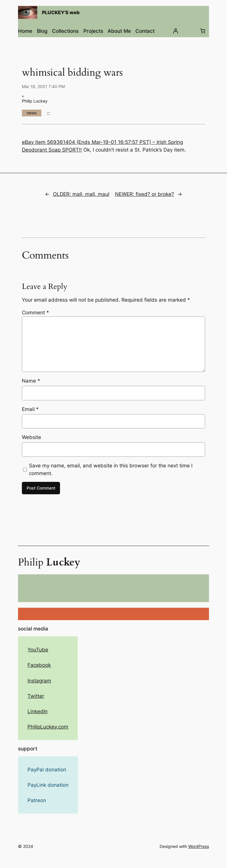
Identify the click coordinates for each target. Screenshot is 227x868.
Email (30, 409)
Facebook (39, 665)
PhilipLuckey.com (48, 727)
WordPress (199, 846)
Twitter (36, 696)
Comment (35, 313)
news (32, 113)
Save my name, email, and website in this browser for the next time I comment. (111, 469)
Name (31, 381)
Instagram (39, 681)
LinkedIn (38, 711)
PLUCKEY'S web (61, 12)
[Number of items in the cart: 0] (203, 31)
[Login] (176, 31)
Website (31, 437)
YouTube (38, 650)
